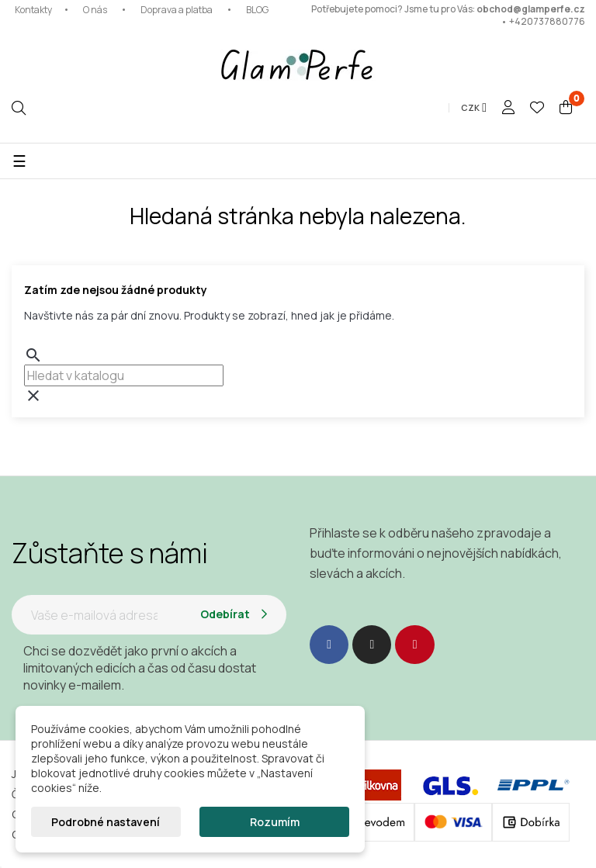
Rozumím (275, 822)
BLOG (257, 10)
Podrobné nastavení (106, 822)
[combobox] (124, 375)
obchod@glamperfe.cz (531, 9)
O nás (95, 10)
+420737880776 (547, 21)
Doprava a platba (177, 10)
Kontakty (33, 10)
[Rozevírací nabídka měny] (474, 108)
